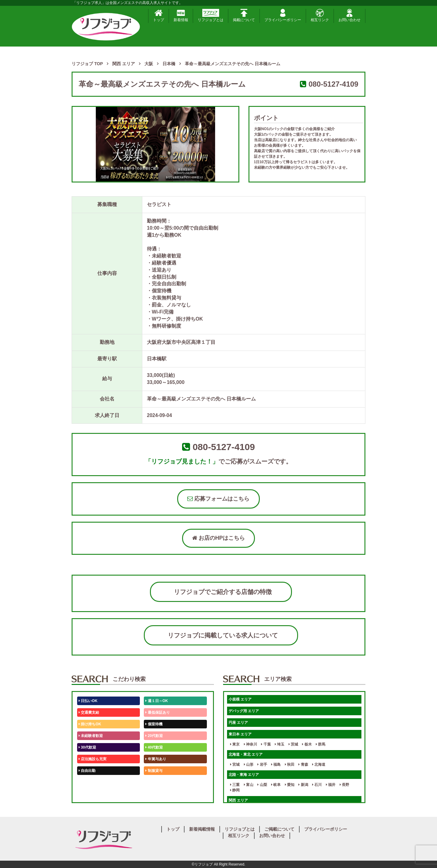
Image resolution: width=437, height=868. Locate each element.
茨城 (293, 744)
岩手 (262, 765)
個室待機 (154, 724)
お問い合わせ (349, 15)
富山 (249, 785)
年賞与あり (156, 759)
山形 (249, 765)
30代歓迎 (87, 747)
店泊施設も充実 (93, 759)
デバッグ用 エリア (244, 711)
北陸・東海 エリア (244, 775)
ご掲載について (279, 829)
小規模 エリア (240, 699)
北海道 (319, 765)
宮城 (235, 765)
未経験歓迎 (156, 782)
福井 (331, 785)
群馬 (321, 744)
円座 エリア (238, 723)
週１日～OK (157, 701)
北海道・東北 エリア (246, 754)
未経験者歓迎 (91, 736)
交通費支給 (89, 712)
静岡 (235, 790)
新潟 (303, 785)
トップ (159, 15)
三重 (235, 785)
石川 (317, 785)
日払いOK (88, 701)
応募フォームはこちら (218, 499)
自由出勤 (87, 771)
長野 (344, 785)
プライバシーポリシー (283, 15)
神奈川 (250, 744)
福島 (276, 765)
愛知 (290, 785)
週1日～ (153, 794)
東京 (235, 744)
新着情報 (181, 15)
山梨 (262, 785)
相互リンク (320, 15)
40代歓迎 (154, 747)
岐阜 (276, 785)
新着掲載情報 (202, 829)
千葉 (266, 744)
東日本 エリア (240, 734)
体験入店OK (90, 794)
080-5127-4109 (333, 84)
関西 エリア (238, 800)
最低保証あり (157, 712)
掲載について (244, 15)
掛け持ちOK (90, 724)
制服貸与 (154, 771)
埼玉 (280, 744)
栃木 (307, 744)
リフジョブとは (211, 15)
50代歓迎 (87, 782)
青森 (303, 765)
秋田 (290, 765)
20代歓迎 (154, 736)
